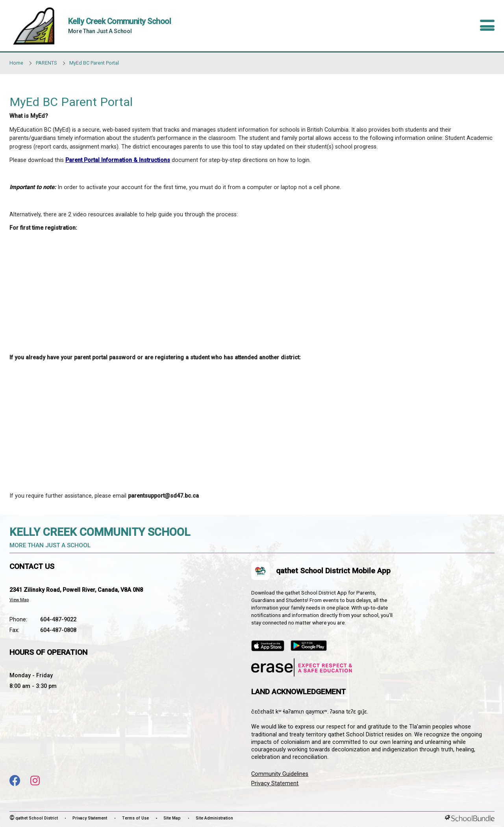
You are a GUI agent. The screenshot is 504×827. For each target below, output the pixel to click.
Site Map (172, 818)
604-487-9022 (58, 620)
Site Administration (214, 818)
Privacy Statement (275, 783)
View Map (19, 600)
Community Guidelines (280, 774)
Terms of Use (135, 818)
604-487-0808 (58, 630)
